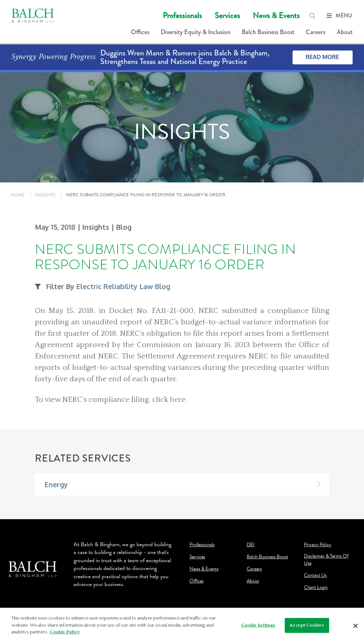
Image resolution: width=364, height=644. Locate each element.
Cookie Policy (65, 632)
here (178, 400)
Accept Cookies (307, 625)
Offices (140, 32)
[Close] (355, 626)
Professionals (182, 15)
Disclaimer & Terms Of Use (326, 560)
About (345, 32)
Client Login (316, 587)
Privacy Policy (318, 545)
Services (227, 15)
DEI (251, 545)
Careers (315, 32)
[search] (312, 16)
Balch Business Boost (268, 32)
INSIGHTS (45, 195)
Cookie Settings (258, 625)
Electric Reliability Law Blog (123, 286)
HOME (18, 195)
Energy (56, 485)
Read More (322, 57)
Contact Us (315, 575)
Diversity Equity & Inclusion (196, 32)
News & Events (276, 15)
